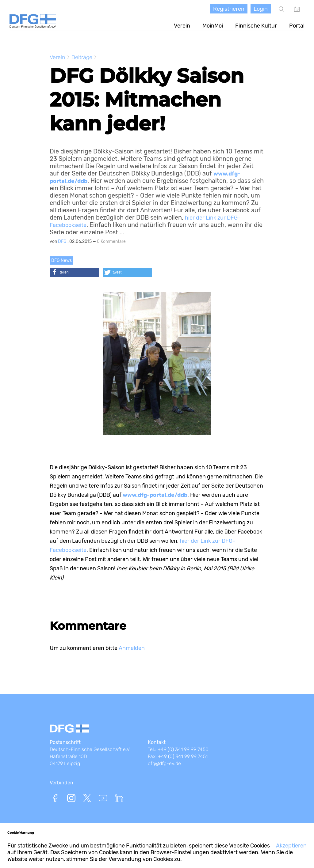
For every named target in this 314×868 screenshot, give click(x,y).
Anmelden (132, 648)
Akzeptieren (291, 846)
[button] (74, 272)
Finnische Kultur (256, 26)
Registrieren (229, 9)
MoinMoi (213, 26)
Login (261, 9)
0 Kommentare (111, 242)
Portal (297, 26)
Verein (182, 26)
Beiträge (82, 57)
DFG (63, 242)
